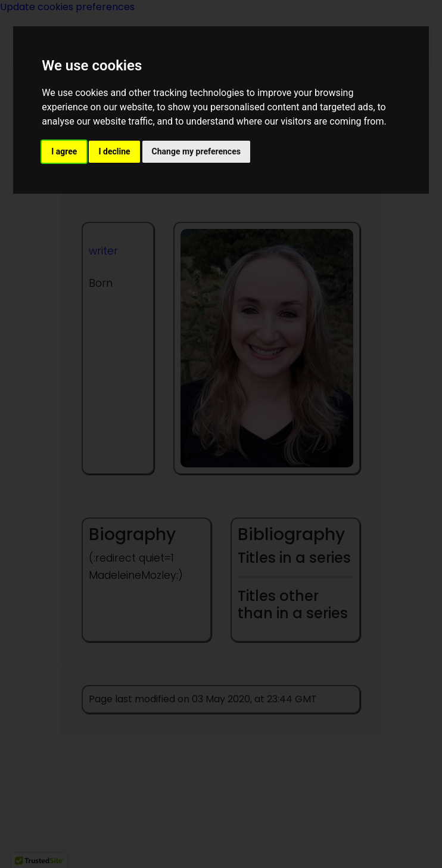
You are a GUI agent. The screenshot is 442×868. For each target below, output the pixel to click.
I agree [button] (64, 151)
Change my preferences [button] (196, 151)
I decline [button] (114, 151)
